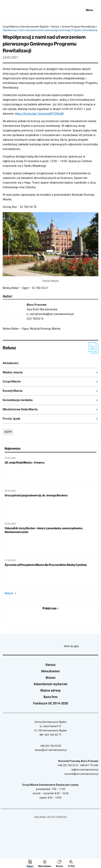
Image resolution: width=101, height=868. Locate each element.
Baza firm (51, 697)
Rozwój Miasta (12, 391)
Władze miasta (13, 372)
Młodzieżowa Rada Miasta (20, 409)
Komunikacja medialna (18, 400)
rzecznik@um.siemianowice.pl (81, 774)
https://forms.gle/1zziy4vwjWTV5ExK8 (39, 114)
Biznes (51, 678)
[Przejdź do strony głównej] (12, 10)
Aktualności (10, 363)
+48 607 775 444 (89, 765)
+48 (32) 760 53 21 (68, 765)
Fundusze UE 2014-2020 (51, 703)
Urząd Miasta (12, 382)
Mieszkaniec (51, 671)
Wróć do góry (81, 646)
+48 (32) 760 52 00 (51, 746)
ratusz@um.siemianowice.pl (51, 750)
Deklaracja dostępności (51, 817)
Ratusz (10, 593)
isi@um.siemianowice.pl (85, 770)
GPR (9, 432)
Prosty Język (11, 419)
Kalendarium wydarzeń (51, 684)
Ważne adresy (51, 690)
